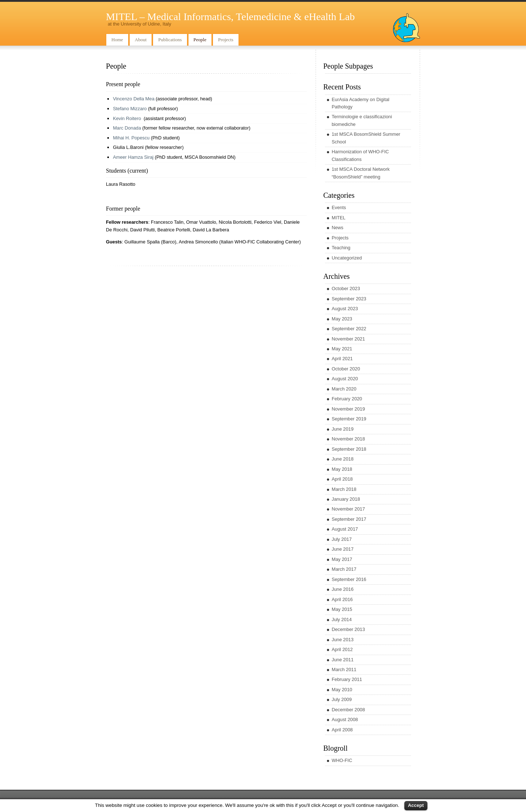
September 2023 (349, 299)
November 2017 (348, 509)
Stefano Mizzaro (130, 109)
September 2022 (349, 329)
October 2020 (346, 369)
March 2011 (344, 669)
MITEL (339, 218)
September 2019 (349, 419)
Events (339, 207)
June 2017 (343, 549)
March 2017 (344, 569)
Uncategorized (347, 258)
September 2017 (349, 519)
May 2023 (342, 319)
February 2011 (347, 679)
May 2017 (342, 559)
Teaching (341, 248)
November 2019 (348, 409)
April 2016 (342, 599)
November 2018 (348, 439)
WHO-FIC (342, 760)
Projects (226, 40)
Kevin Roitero (127, 118)
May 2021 (342, 349)
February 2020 (347, 399)
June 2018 (343, 459)
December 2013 (348, 629)
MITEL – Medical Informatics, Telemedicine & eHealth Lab (230, 17)
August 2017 (345, 529)
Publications (170, 40)
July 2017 (342, 539)
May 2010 (342, 690)
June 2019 (343, 429)
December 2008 (348, 710)
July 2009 (342, 699)
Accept (416, 805)
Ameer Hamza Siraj (134, 157)
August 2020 (345, 379)
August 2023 (345, 309)
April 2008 (342, 730)
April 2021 (342, 359)
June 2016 (343, 589)
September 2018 (349, 449)
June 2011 (343, 660)
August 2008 (345, 719)
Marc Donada (127, 128)
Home (117, 40)
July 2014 (342, 619)
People (200, 40)
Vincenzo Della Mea (134, 99)
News (338, 228)
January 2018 (346, 499)
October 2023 (346, 288)
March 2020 (344, 389)
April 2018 (342, 479)
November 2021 (348, 339)
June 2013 (343, 640)
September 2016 (349, 579)
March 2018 (344, 489)
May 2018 (342, 469)
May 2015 (342, 609)
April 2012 (342, 649)
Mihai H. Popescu (131, 138)
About (141, 40)
